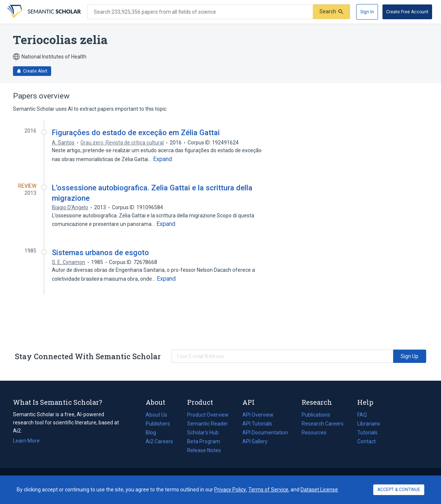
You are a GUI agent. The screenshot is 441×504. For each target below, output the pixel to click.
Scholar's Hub (203, 433)
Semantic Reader (208, 424)
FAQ (362, 415)
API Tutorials (257, 424)
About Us (156, 415)
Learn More (26, 441)
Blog (154, 433)
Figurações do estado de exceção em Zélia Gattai (136, 133)
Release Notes (204, 450)
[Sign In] (367, 12)
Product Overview (208, 415)
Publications (316, 415)
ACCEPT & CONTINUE (399, 490)
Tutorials (367, 433)
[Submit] (331, 12)
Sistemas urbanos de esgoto (100, 253)
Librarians (369, 424)
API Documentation (265, 433)
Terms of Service (268, 490)
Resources (314, 433)
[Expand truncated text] (163, 159)
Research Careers (323, 424)
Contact (367, 441)
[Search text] (200, 12)
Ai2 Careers (159, 441)
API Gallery (255, 441)
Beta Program (204, 441)
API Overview (258, 415)
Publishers (158, 424)
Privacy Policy (230, 490)
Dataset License (319, 490)
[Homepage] (43, 12)
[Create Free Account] (407, 12)
